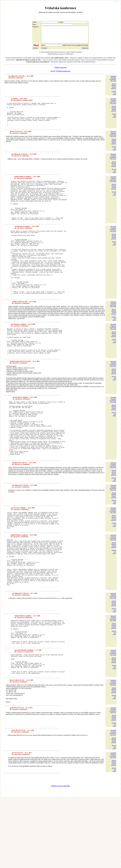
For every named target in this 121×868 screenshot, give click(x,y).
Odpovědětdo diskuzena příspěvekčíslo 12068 (113, 588)
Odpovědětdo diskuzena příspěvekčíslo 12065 (113, 512)
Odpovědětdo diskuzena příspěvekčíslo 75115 (113, 825)
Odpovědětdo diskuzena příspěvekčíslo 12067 (113, 557)
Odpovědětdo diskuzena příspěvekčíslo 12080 (113, 656)
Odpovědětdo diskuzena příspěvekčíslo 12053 (113, 104)
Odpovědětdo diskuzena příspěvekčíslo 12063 (113, 399)
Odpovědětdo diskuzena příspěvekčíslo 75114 (113, 802)
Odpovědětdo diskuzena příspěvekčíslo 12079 (113, 534)
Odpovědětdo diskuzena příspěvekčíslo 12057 (113, 187)
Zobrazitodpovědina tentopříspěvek (114, 89)
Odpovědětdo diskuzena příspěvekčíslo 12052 (113, 82)
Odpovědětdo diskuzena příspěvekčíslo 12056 (113, 356)
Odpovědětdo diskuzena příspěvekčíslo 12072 (113, 752)
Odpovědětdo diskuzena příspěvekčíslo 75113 (113, 780)
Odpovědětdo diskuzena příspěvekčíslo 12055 (113, 165)
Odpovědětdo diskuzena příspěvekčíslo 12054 (113, 142)
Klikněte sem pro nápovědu (60, 855)
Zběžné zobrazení (60, 71)
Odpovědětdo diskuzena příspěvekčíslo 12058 (113, 245)
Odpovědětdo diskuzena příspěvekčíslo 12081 (113, 678)
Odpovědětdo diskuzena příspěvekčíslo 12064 (113, 435)
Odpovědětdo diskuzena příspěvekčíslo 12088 (113, 718)
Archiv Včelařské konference (61, 75)
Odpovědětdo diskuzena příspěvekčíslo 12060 (113, 334)
